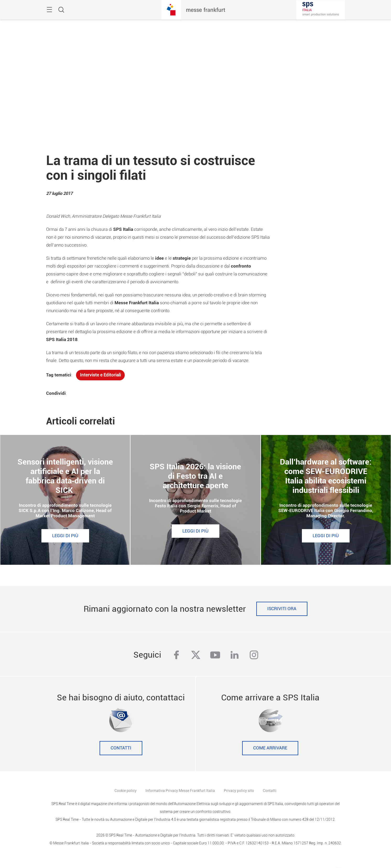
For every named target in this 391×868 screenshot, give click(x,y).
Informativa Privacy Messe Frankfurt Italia (180, 791)
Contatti (121, 748)
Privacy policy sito (239, 791)
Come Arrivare (270, 748)
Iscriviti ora (282, 609)
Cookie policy (126, 791)
